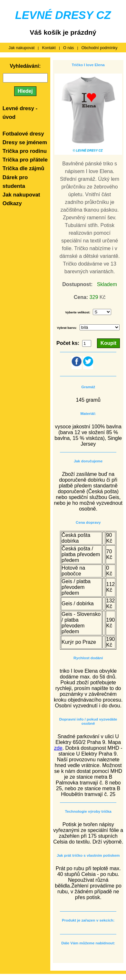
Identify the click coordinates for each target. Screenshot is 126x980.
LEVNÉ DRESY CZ (63, 15)
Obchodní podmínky (100, 48)
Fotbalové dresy (23, 134)
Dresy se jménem (25, 142)
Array (100, 327)
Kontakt (49, 48)
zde (58, 748)
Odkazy (12, 203)
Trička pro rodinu (25, 151)
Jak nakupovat (22, 48)
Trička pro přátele (25, 160)
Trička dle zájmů (24, 168)
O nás (68, 48)
